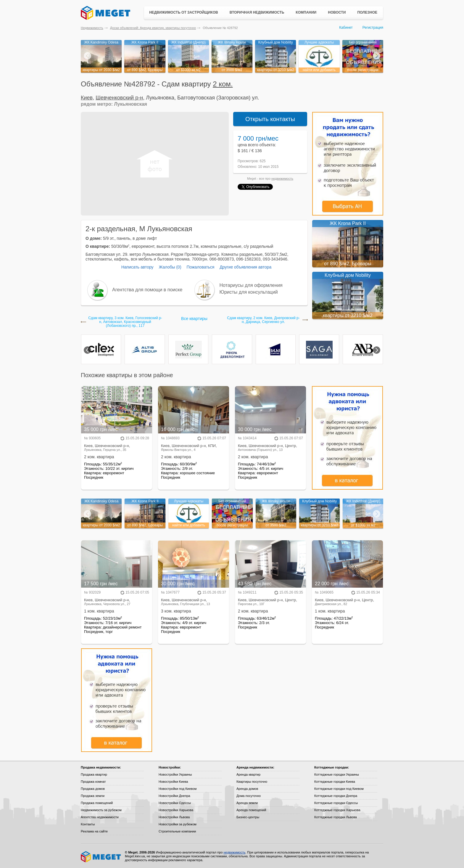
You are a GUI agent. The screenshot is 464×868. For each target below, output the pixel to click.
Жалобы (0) (170, 267)
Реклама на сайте (94, 831)
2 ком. (223, 84)
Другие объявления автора (245, 267)
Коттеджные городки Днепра (336, 796)
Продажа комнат (93, 782)
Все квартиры (194, 319)
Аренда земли (247, 803)
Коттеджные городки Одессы (336, 803)
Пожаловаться (200, 267)
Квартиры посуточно (252, 782)
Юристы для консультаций (249, 292)
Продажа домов (93, 789)
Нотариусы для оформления (251, 285)
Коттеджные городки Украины (337, 774)
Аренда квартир (248, 774)
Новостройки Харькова (176, 810)
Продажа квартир (94, 774)
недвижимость (282, 179)
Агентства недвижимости (100, 817)
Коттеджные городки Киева (335, 782)
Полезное (367, 12)
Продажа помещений (97, 803)
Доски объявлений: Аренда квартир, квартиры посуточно (153, 28)
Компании (306, 12)
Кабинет (346, 28)
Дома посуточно (249, 796)
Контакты (88, 824)
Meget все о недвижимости (101, 857)
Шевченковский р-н (119, 98)
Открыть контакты (270, 119)
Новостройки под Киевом (178, 789)
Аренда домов (247, 789)
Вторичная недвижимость (257, 12)
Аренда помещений (251, 810)
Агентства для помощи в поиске (147, 290)
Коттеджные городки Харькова (337, 810)
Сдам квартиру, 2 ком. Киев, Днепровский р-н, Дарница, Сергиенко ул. (263, 320)
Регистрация (373, 28)
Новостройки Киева (173, 782)
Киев (87, 98)
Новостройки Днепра (174, 796)
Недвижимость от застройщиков (184, 12)
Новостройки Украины (175, 774)
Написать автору (137, 267)
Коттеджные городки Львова (336, 817)
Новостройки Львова (174, 817)
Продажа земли (93, 796)
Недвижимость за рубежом (101, 810)
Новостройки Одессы (175, 803)
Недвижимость (92, 28)
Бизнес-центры (248, 817)
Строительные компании (177, 831)
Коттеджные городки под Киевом (339, 789)
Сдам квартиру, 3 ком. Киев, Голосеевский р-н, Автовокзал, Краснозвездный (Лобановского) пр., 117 (125, 322)
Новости (337, 12)
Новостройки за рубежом (178, 824)
